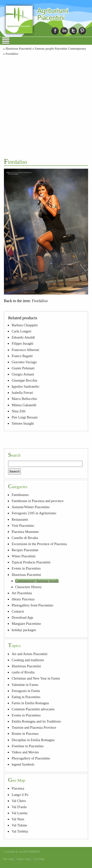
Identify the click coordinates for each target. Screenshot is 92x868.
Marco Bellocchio (24, 399)
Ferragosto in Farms (26, 691)
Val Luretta (19, 813)
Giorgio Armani (23, 374)
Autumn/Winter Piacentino (31, 507)
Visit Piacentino (23, 526)
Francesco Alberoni (25, 350)
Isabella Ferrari (22, 393)
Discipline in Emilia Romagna (33, 740)
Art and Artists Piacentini (29, 654)
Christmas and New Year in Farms (36, 678)
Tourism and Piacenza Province (34, 727)
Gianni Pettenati (23, 368)
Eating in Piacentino (26, 697)
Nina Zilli (18, 411)
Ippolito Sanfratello (25, 386)
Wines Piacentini (23, 556)
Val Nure (18, 819)
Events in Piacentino (26, 568)
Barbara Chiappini (25, 325)
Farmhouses (20, 495)
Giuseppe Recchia (24, 380)
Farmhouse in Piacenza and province (38, 501)
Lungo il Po (20, 795)
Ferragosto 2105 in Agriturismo (34, 513)
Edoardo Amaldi (23, 337)
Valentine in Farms (25, 685)
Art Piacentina (22, 593)
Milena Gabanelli (24, 405)
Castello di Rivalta (25, 538)
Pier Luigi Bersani (25, 417)
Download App (22, 617)
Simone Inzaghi (23, 423)
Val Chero (19, 801)
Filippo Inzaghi (22, 343)
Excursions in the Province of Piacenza (39, 544)
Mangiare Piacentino (26, 624)
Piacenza (18, 788)
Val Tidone (19, 825)
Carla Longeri (21, 331)
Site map (8, 859)
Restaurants (20, 519)
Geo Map (39, 859)
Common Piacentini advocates (33, 709)
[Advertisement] (46, 106)
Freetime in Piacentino (27, 746)
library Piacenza (23, 599)
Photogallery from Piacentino (32, 605)
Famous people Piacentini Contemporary (60, 49)
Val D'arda (19, 807)
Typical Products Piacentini (31, 562)
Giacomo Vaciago (24, 362)
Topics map (23, 859)
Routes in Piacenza (25, 734)
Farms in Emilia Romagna (30, 703)
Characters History (28, 587)
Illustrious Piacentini (18, 49)
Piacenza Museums (25, 532)
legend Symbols (23, 764)
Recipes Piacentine (25, 550)
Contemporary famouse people (37, 581)
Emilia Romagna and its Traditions (36, 721)
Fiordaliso (12, 54)
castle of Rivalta (23, 672)
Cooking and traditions (28, 660)
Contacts (18, 611)
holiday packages (24, 630)
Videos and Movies (25, 752)
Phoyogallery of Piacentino (31, 758)
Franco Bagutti (22, 356)
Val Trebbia (20, 831)
